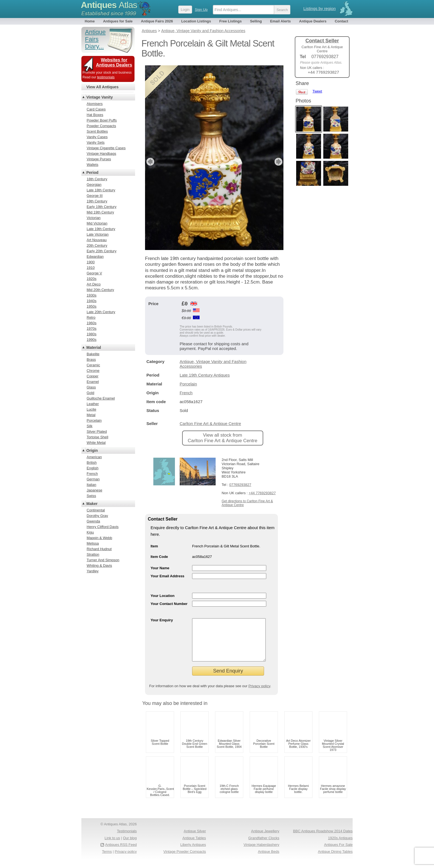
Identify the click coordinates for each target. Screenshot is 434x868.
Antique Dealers (313, 21)
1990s (91, 340)
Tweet (317, 91)
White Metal (96, 443)
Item (154, 546)
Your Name (160, 568)
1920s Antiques (340, 846)
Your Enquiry (162, 620)
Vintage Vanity (100, 97)
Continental (96, 510)
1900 (91, 262)
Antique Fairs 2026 (157, 21)
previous (150, 162)
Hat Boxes (95, 115)
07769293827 (240, 485)
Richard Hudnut (99, 549)
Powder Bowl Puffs (102, 120)
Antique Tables (194, 846)
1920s (91, 279)
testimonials (106, 77)
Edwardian (95, 257)
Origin (92, 450)
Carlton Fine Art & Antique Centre (210, 423)
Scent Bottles (97, 131)
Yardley (93, 571)
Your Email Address (167, 576)
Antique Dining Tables (335, 860)
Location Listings (196, 21)
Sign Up (201, 10)
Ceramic (93, 365)
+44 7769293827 (262, 493)
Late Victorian (98, 234)
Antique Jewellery (265, 839)
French (186, 393)
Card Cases (96, 109)
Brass (91, 360)
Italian (91, 485)
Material (94, 347)
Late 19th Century (101, 229)
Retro (91, 317)
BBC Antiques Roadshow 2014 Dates (323, 839)
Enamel (93, 382)
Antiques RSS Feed (121, 853)
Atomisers (95, 104)
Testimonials (127, 839)
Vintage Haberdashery (261, 853)
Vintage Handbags (101, 154)
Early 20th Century (102, 251)
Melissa (93, 543)
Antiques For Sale (338, 853)
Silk (90, 426)
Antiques (109, 5)
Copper (93, 376)
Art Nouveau (97, 240)
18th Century (97, 179)
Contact (341, 21)
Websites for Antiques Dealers (114, 62)
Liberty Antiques (193, 853)
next (279, 162)
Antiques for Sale (118, 21)
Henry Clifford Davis (103, 527)
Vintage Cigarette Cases (106, 148)
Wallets (92, 165)
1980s (91, 334)
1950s (91, 306)
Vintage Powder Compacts (185, 860)
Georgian (94, 185)
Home (90, 21)
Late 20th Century (101, 312)
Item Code (159, 557)
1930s (91, 295)
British (92, 463)
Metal (91, 415)
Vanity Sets (96, 142)
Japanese (94, 490)
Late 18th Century (101, 190)
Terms (107, 860)
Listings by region (320, 8)
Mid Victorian (97, 223)
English (93, 468)
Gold (90, 393)
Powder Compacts (101, 126)
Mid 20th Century (100, 290)
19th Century (97, 201)
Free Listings (230, 21)
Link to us (112, 846)
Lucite (91, 409)
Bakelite (93, 354)
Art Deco (94, 284)
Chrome (93, 371)
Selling (256, 21)
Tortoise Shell (97, 437)
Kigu (90, 532)
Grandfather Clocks (264, 846)
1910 (91, 268)
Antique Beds (269, 860)
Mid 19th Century (100, 212)
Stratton (93, 554)
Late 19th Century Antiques (205, 375)
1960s (91, 323)
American (94, 457)
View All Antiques (102, 87)
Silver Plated (97, 432)
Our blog (130, 846)
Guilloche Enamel (101, 398)
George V (94, 273)
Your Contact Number (169, 604)
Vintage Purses (99, 159)
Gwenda (93, 521)
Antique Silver (195, 839)
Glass (91, 387)
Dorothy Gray (97, 516)
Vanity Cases (97, 137)
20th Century (97, 245)
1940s (91, 301)
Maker (92, 504)
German (93, 479)
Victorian (94, 218)
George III (95, 196)
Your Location (162, 596)
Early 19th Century (102, 207)
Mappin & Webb (99, 538)
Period (92, 172)
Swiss (91, 496)
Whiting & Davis (99, 566)
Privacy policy (259, 694)
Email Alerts (281, 21)
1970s (91, 329)
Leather (93, 404)
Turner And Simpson (103, 560)
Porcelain (188, 384)
